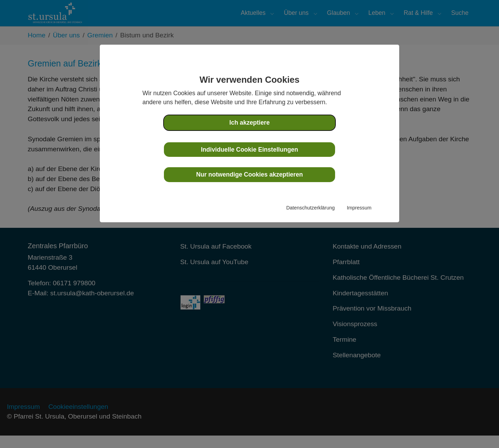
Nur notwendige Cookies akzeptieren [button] (249, 174)
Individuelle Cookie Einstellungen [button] (250, 150)
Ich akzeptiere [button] (249, 123)
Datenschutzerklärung (310, 208)
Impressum (359, 208)
